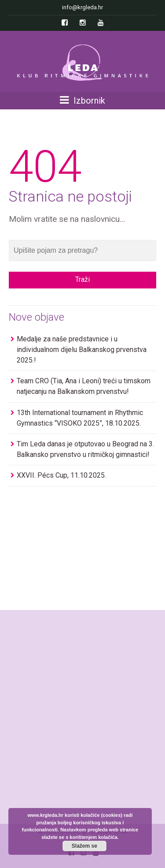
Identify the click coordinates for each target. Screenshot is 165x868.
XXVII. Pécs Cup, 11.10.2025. (61, 475)
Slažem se (84, 846)
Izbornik (82, 100)
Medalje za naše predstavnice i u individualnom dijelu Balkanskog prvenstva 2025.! (82, 350)
